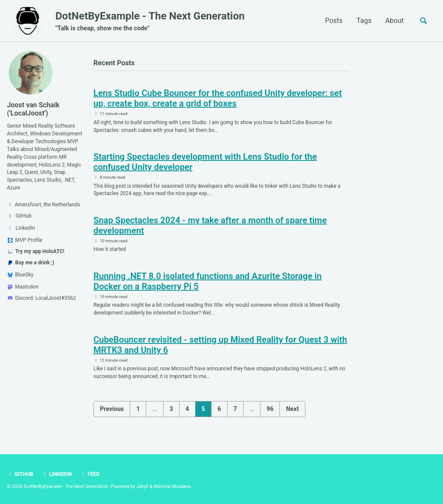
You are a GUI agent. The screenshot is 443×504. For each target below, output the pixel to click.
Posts (333, 21)
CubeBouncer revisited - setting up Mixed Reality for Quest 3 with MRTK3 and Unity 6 (220, 346)
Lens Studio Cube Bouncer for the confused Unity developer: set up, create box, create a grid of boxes (218, 99)
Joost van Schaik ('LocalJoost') (34, 109)
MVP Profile (25, 241)
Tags (364, 21)
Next (292, 410)
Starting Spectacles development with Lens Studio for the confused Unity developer (205, 162)
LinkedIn (57, 475)
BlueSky (21, 275)
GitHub (20, 475)
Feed (90, 475)
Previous (112, 410)
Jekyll (143, 486)
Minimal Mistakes (173, 486)
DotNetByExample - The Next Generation (150, 22)
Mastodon (23, 287)
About (394, 21)
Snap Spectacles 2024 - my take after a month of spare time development (210, 226)
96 (270, 410)
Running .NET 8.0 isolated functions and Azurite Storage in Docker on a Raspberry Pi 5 (207, 282)
